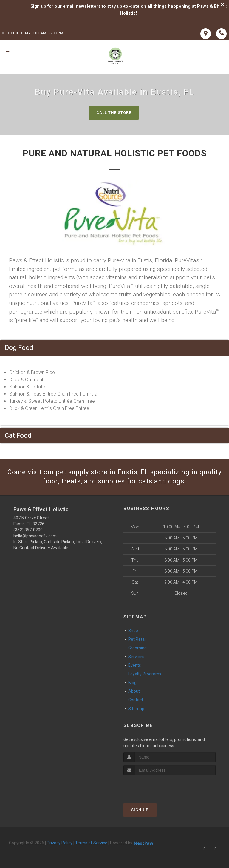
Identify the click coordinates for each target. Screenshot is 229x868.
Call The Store (114, 113)
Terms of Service (91, 843)
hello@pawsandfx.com (35, 536)
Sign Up (140, 810)
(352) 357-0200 (28, 530)
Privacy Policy (60, 843)
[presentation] (155, 787)
